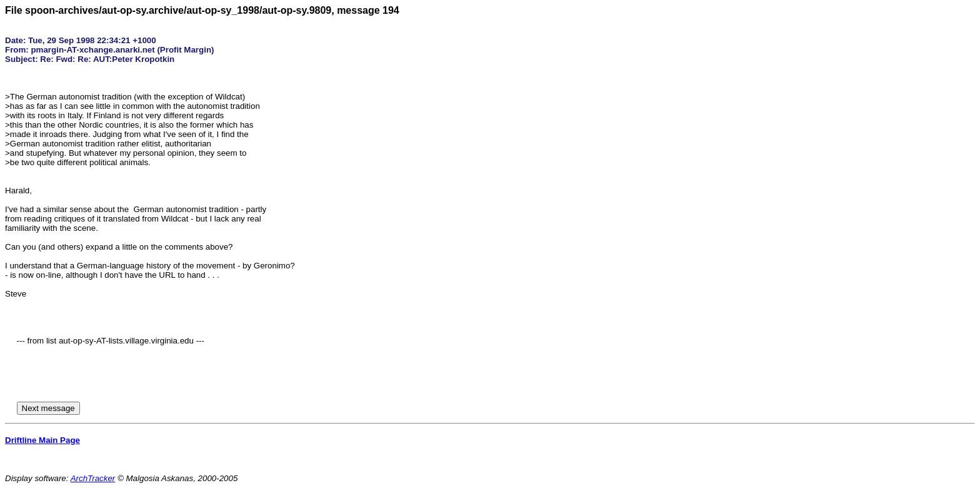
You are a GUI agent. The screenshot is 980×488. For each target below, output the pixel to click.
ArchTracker (93, 478)
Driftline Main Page (42, 440)
